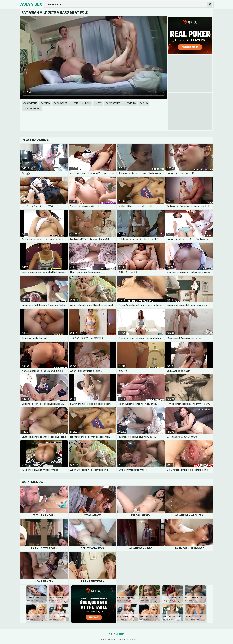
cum (145, 103)
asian (47, 103)
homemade (33, 109)
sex (100, 103)
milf (76, 103)
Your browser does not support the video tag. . (94, 58)
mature (131, 103)
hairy (88, 103)
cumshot (62, 103)
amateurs (114, 103)
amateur (32, 103)
